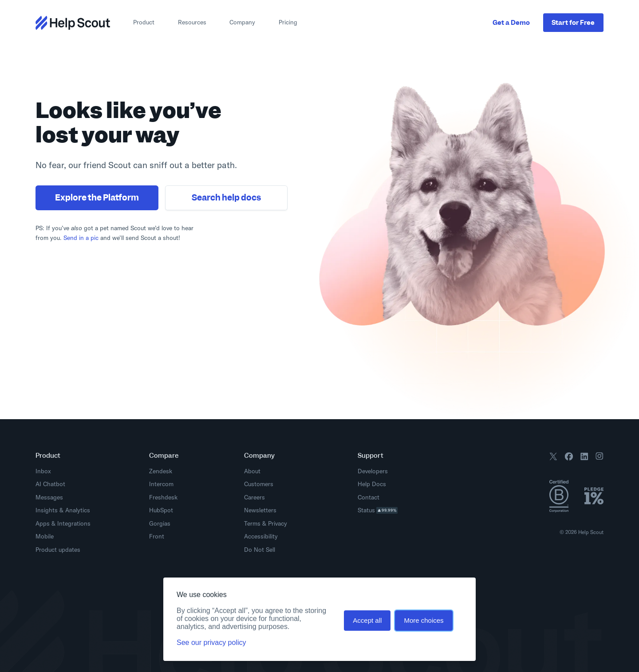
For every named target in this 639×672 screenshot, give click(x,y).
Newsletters (260, 510)
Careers (254, 497)
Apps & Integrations (63, 523)
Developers (375, 471)
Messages (49, 497)
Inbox (43, 471)
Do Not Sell (260, 550)
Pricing (288, 22)
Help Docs (374, 484)
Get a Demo (511, 22)
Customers (259, 484)
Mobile (45, 536)
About (252, 471)
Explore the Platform (97, 198)
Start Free (573, 22)
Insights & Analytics (63, 510)
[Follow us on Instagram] (600, 458)
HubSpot (161, 510)
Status (380, 510)
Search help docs (226, 198)
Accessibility (261, 536)
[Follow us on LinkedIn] (584, 458)
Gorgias (160, 523)
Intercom (161, 484)
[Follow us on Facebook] (569, 458)
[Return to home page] (73, 23)
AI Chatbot (50, 484)
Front (157, 536)
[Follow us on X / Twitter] (553, 458)
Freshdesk (163, 497)
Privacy (278, 523)
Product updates (60, 550)
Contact (369, 497)
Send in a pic (81, 238)
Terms (252, 523)
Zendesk (161, 471)
